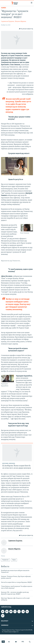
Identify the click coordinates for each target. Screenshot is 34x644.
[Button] (26, 29)
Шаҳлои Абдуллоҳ (20, 21)
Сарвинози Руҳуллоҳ (8, 21)
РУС (23, 642)
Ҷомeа (4, 8)
